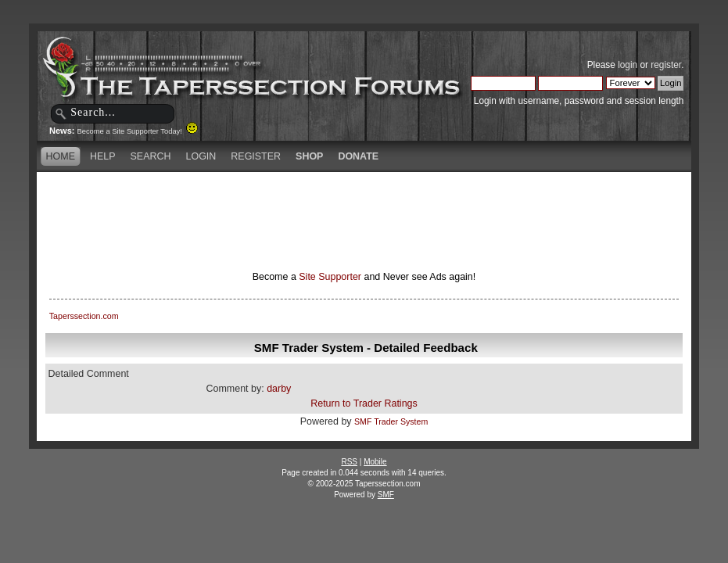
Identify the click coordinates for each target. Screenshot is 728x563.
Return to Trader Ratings (364, 403)
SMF (386, 495)
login (628, 65)
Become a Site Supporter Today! (138, 131)
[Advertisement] (364, 199)
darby (279, 389)
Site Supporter (330, 277)
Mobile (375, 462)
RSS (349, 462)
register (666, 65)
